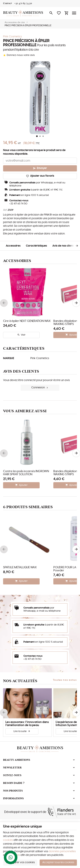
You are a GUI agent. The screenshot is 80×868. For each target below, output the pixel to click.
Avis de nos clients (63, 246)
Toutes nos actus (65, 680)
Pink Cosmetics (12, 37)
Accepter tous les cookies (58, 862)
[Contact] (8, 3)
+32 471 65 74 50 (18, 204)
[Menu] (74, 13)
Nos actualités (20, 681)
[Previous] (4, 303)
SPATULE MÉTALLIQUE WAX (20, 567)
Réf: (5, 210)
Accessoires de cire (15, 22)
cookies (8, 840)
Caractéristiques (36, 246)
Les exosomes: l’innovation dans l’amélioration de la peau (27, 724)
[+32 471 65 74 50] (23, 3)
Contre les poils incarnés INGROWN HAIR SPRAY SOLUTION (26, 473)
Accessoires (13, 246)
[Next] (74, 246)
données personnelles (62, 851)
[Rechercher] (51, 13)
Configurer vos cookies (20, 862)
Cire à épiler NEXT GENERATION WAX (27, 321)
